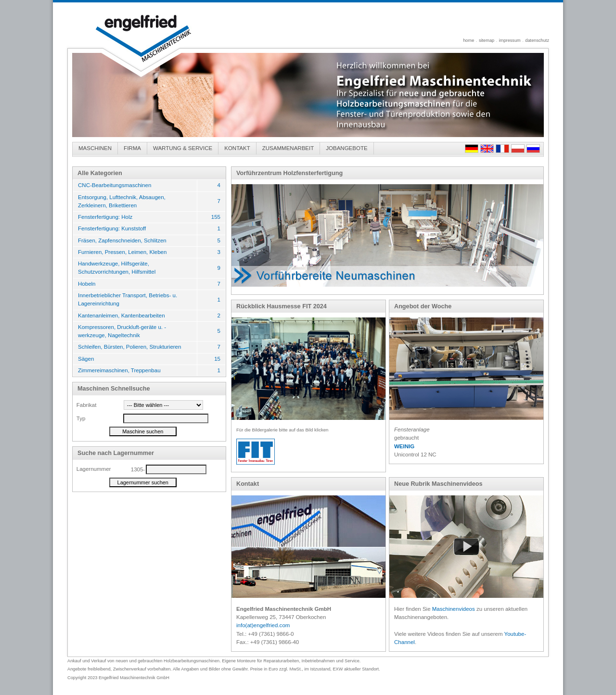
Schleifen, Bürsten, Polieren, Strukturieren (129, 347)
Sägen (86, 359)
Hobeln (87, 284)
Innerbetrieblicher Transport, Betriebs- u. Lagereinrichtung (128, 299)
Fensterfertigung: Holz (105, 217)
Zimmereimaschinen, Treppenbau (119, 370)
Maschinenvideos (454, 609)
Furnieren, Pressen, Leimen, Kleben (122, 252)
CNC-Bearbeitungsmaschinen (115, 185)
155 (216, 217)
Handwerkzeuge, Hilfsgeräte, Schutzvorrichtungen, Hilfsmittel (117, 268)
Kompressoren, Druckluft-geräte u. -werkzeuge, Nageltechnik (122, 331)
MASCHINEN (95, 148)
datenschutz (537, 40)
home (468, 40)
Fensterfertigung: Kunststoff (112, 228)
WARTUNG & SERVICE (183, 148)
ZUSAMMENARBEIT (288, 148)
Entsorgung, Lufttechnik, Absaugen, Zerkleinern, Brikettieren (122, 201)
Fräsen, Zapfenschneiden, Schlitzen (122, 240)
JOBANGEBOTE (346, 148)
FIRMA (132, 148)
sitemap (487, 40)
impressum (510, 40)
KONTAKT (237, 148)
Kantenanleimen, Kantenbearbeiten (122, 316)
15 (217, 359)
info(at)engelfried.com (263, 625)
